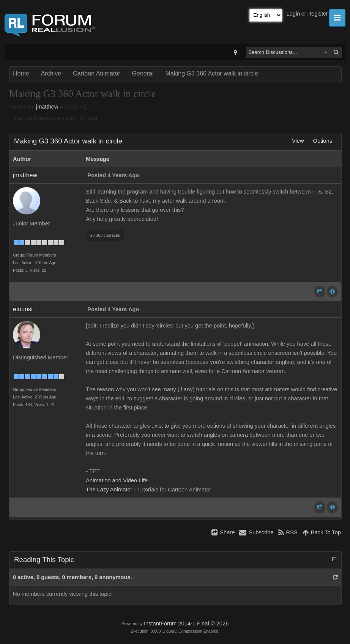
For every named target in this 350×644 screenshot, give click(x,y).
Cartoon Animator (97, 73)
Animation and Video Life (117, 480)
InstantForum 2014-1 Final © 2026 (186, 624)
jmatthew (47, 107)
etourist (23, 309)
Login (293, 14)
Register (318, 14)
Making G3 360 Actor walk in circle (212, 73)
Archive (51, 73)
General (143, 73)
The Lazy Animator (109, 490)
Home (21, 73)
